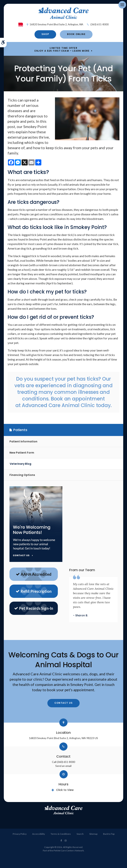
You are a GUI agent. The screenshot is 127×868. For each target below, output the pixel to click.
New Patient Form (22, 453)
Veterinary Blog (20, 464)
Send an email (63, 766)
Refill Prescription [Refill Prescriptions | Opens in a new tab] (34, 591)
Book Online (76, 34)
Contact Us (63, 703)
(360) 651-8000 (100, 24)
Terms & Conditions (61, 834)
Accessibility (39, 834)
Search (80, 834)
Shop (45, 34)
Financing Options (22, 475)
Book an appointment (78, 399)
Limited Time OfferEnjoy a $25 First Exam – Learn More (62, 50)
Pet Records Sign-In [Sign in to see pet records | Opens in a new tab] (34, 608)
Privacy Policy (20, 834)
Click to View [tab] (65, 790)
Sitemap (93, 834)
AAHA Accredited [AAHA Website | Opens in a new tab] (34, 574)
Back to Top (109, 834)
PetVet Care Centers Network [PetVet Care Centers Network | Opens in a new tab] (69, 851)
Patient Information (23, 441)
